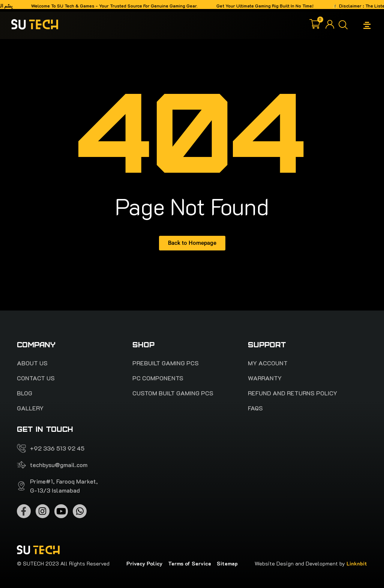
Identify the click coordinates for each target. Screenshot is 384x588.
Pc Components (158, 378)
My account (268, 363)
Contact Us (36, 378)
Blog (25, 393)
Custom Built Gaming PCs (173, 393)
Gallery (30, 408)
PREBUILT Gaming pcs (166, 363)
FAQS (255, 408)
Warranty (265, 378)
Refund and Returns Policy (292, 393)
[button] (367, 25)
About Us (32, 363)
